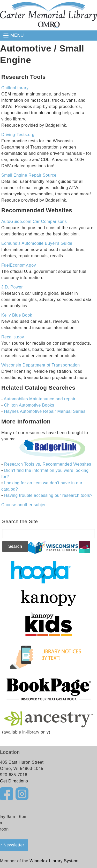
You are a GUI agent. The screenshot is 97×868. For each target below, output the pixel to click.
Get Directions (14, 781)
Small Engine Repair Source (29, 175)
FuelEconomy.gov (19, 265)
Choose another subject (25, 505)
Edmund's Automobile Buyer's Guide (37, 243)
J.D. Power (12, 287)
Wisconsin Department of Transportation (41, 365)
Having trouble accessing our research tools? (48, 495)
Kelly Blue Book (17, 315)
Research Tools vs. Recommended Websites (48, 464)
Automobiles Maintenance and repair (40, 399)
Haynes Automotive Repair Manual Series (45, 411)
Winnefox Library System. (55, 861)
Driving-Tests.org (18, 135)
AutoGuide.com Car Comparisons (34, 221)
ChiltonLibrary (15, 88)
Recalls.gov (13, 337)
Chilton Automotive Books (29, 405)
